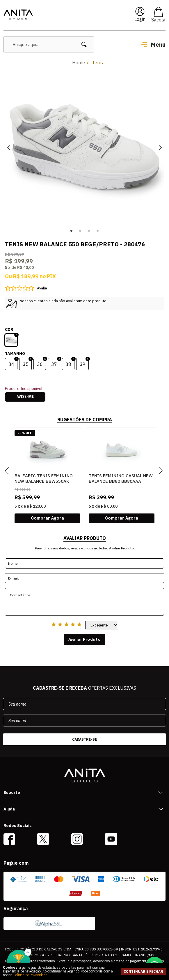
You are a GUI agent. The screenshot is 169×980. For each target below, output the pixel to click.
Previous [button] (9, 148)
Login (140, 19)
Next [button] (160, 148)
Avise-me (25, 397)
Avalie (42, 288)
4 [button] (98, 231)
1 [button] (72, 231)
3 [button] (89, 231)
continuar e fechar (143, 971)
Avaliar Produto (84, 640)
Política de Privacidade (30, 975)
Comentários (84, 602)
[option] (84, 147)
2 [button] (80, 231)
